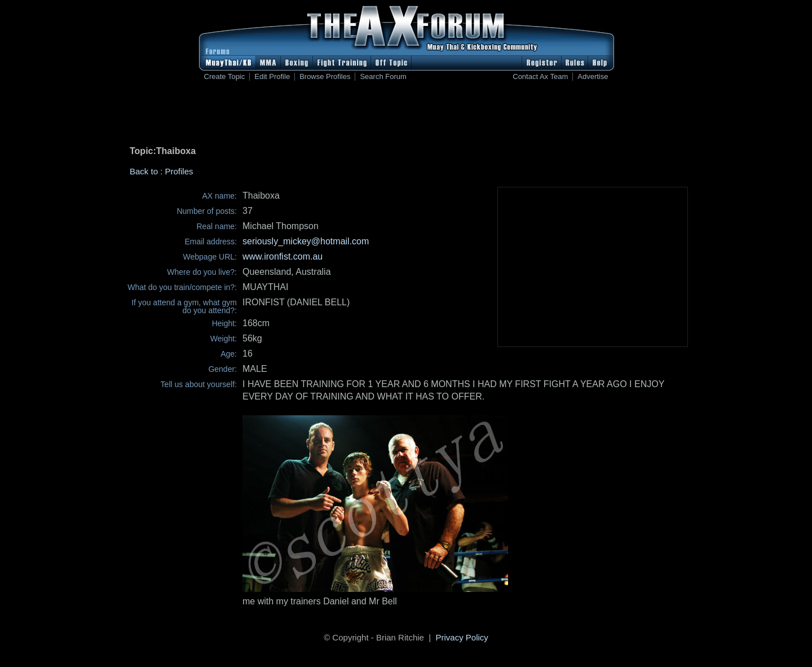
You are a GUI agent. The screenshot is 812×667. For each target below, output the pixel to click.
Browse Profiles (325, 77)
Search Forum (383, 77)
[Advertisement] (406, 116)
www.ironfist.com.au (283, 256)
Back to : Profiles (162, 171)
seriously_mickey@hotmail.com (306, 241)
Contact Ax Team (540, 77)
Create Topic (225, 77)
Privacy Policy (462, 637)
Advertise (593, 77)
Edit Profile (272, 77)
